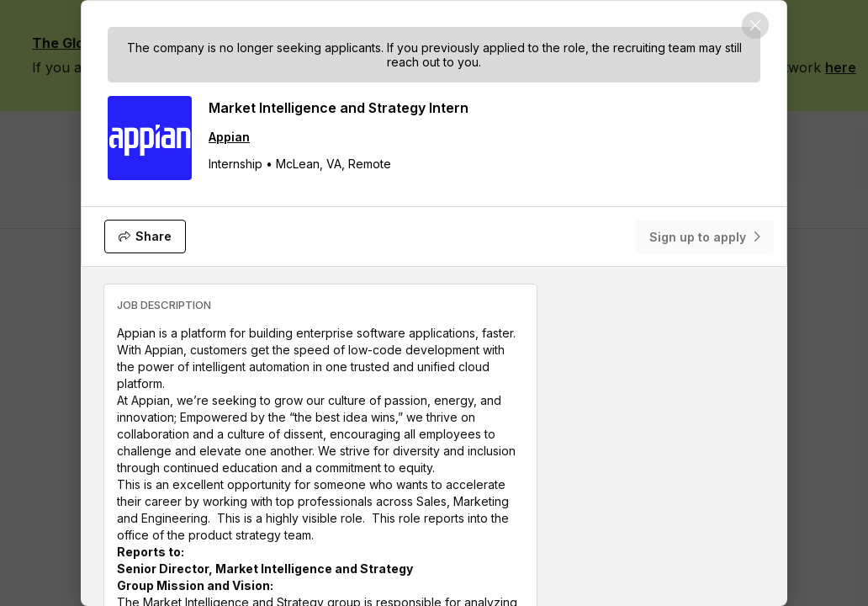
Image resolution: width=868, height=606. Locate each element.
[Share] (145, 237)
